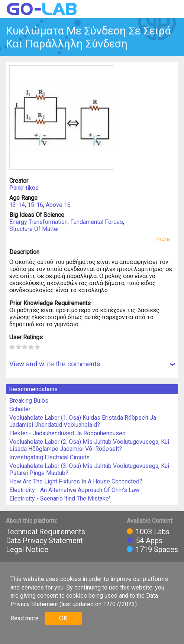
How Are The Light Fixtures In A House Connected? (76, 481)
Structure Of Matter (34, 229)
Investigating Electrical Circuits (49, 457)
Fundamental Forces (97, 222)
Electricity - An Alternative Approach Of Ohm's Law (74, 490)
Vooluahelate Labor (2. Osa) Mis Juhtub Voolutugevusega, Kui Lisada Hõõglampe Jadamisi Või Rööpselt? (89, 445)
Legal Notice (27, 549)
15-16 (35, 205)
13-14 (17, 205)
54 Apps (149, 541)
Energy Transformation (38, 222)
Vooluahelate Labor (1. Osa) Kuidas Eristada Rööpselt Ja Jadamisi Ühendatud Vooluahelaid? (83, 421)
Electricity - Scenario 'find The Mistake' (60, 498)
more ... (166, 239)
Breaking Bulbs (29, 401)
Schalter (20, 409)
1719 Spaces (157, 549)
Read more (25, 618)
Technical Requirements (46, 532)
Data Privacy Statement (44, 541)
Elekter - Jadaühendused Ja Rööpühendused (67, 433)
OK (63, 618)
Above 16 (58, 205)
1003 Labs (153, 532)
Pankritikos (24, 188)
